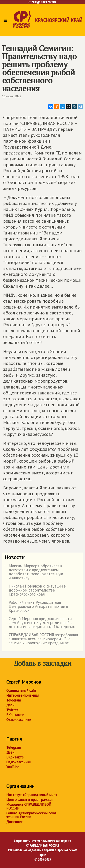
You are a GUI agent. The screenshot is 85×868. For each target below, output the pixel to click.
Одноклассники (19, 720)
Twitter (12, 710)
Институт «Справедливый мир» (32, 795)
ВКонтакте (15, 715)
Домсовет (14, 822)
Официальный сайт (21, 691)
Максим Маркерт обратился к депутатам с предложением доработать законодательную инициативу (34, 572)
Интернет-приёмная (23, 695)
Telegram (14, 700)
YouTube (13, 767)
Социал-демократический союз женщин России (31, 815)
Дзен (10, 705)
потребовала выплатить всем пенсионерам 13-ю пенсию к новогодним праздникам (41, 639)
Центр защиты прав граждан (30, 800)
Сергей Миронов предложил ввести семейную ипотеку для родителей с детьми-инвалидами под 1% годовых (40, 623)
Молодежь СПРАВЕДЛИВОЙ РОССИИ (29, 806)
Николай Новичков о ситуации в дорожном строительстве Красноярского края (35, 590)
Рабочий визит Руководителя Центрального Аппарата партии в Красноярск (36, 607)
